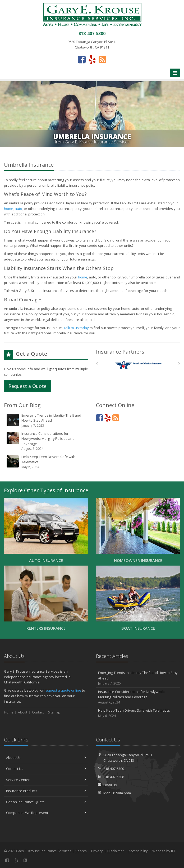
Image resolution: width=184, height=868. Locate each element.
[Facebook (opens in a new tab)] (82, 59)
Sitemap (54, 712)
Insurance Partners (120, 352)
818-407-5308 (114, 777)
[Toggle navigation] (175, 73)
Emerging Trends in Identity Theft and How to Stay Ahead (46, 420)
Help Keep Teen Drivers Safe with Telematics (46, 462)
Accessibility (138, 851)
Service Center (46, 780)
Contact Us (46, 769)
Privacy (97, 851)
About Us (46, 758)
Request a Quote (27, 386)
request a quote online (63, 690)
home (9, 209)
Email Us (110, 785)
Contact (38, 712)
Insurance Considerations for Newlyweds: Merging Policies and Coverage (46, 441)
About (23, 712)
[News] (102, 59)
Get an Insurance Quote (46, 802)
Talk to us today (76, 328)
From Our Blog (22, 405)
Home (9, 712)
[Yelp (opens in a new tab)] (92, 59)
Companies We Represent (46, 813)
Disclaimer (116, 851)
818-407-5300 (114, 769)
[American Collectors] (138, 365)
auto (19, 209)
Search (81, 851)
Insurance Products (46, 791)
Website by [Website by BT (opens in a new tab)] (164, 851)
